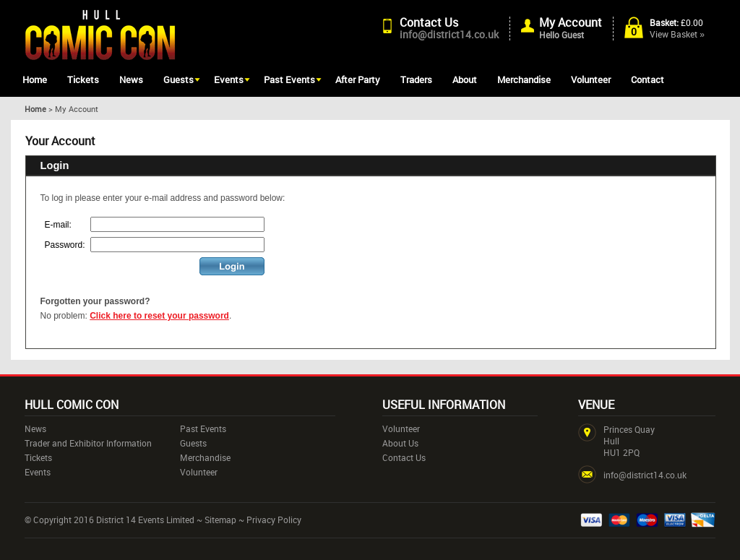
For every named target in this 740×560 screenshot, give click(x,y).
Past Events (289, 79)
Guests (178, 79)
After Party (358, 79)
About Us (400, 443)
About (465, 79)
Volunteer (591, 79)
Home (35, 79)
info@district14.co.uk (449, 34)
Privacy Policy (274, 520)
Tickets (83, 79)
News (131, 79)
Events (229, 79)
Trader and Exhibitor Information (88, 443)
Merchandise (524, 79)
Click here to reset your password (159, 316)
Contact (647, 79)
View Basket (677, 34)
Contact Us (429, 22)
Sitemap (220, 520)
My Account (571, 22)
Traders (416, 79)
